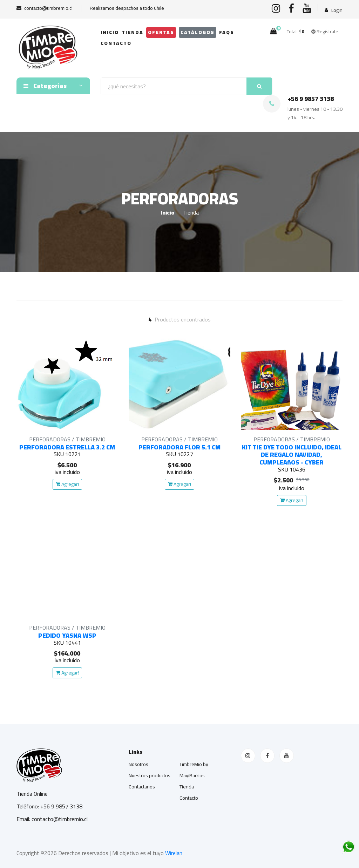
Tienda (133, 32)
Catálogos (198, 32)
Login (334, 10)
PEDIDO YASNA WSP (67, 635)
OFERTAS (161, 32)
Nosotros (138, 764)
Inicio (110, 32)
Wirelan (174, 853)
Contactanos (142, 787)
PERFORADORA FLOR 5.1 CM (179, 447)
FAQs (227, 32)
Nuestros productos (150, 775)
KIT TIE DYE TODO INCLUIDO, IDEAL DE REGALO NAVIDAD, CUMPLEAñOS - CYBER (292, 455)
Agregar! (67, 484)
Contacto (116, 43)
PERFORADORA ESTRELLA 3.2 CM (67, 447)
